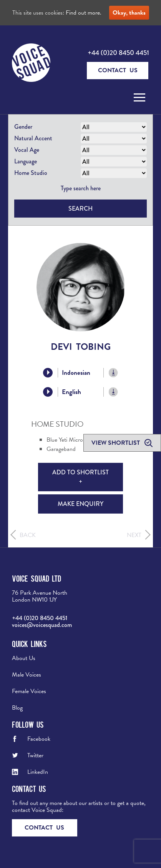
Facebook (39, 739)
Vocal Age (27, 150)
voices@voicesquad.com (42, 625)
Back (28, 535)
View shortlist (116, 443)
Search (80, 209)
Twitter (35, 755)
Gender (23, 127)
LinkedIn (38, 772)
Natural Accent (33, 138)
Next (134, 535)
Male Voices (27, 675)
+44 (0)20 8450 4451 (118, 53)
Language (26, 161)
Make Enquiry (80, 504)
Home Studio (31, 173)
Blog (17, 708)
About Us (24, 658)
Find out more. (84, 13)
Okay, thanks (129, 13)
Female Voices (29, 691)
